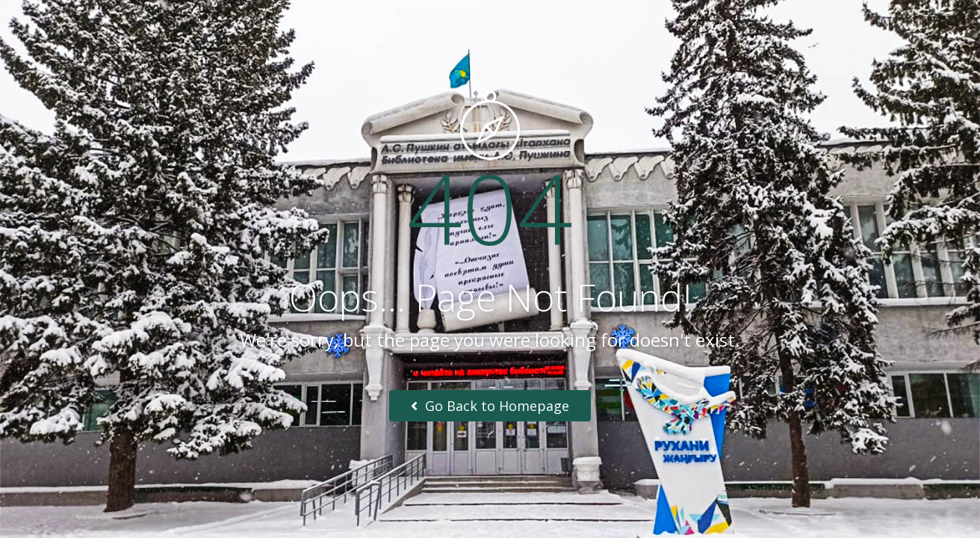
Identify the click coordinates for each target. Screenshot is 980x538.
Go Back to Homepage (490, 406)
